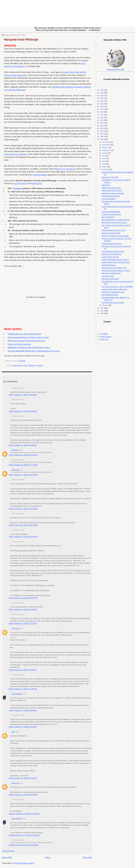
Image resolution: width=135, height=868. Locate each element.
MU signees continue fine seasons (114, 222)
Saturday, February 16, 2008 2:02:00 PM (24, 845)
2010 (102, 134)
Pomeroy (18, 188)
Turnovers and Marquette (111, 212)
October (105, 147)
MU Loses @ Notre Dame (111, 273)
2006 (102, 311)
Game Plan (37, 183)
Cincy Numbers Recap (110, 295)
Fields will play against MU (16, 75)
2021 (102, 104)
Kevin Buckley (17, 694)
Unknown (15, 450)
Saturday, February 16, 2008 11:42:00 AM (24, 814)
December (106, 142)
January (105, 305)
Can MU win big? (108, 276)
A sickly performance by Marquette (114, 289)
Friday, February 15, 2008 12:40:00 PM (23, 598)
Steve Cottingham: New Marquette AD (116, 220)
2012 (102, 128)
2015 (102, 120)
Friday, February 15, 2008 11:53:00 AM (23, 509)
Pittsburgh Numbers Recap (112, 244)
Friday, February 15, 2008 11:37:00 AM (23, 465)
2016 (102, 117)
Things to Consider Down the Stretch (115, 236)
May (104, 161)
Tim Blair (104, 334)
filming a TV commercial (65, 169)
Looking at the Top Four (110, 257)
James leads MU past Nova (112, 190)
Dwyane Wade (40, 175)
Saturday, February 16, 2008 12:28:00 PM (24, 835)
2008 (102, 139)
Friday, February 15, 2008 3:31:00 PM (23, 670)
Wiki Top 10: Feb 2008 (110, 177)
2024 (102, 96)
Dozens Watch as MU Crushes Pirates (116, 262)
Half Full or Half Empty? (110, 279)
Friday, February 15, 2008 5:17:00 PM (23, 689)
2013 (102, 126)
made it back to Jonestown (16, 154)
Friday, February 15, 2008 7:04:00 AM (23, 395)
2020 (102, 106)
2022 (102, 101)
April (104, 164)
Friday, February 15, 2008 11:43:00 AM (23, 475)
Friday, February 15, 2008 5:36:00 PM (23, 710)
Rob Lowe (15, 470)
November (106, 145)
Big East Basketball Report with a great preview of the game (34, 351)
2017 (102, 115)
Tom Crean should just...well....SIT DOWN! (117, 287)
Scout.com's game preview (19, 344)
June (104, 158)
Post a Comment (8, 851)
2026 (102, 90)
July (104, 156)
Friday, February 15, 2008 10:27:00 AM (23, 455)
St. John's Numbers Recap (112, 214)
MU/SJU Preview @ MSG (111, 233)
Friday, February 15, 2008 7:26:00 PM (23, 778)
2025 (102, 93)
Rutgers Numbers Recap (111, 196)
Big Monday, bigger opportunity (113, 193)
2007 (102, 308)
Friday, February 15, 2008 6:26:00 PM (23, 727)
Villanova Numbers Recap (111, 188)
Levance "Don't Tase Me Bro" (74, 72)
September (106, 150)
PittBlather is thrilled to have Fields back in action (29, 347)
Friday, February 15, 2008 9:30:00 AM (23, 445)
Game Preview (18, 365)
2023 (102, 98)
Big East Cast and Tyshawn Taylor (114, 268)
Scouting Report (21, 183)
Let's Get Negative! (109, 199)
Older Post (87, 857)
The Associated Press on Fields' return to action (28, 337)
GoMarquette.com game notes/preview (24, 334)
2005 (102, 313)
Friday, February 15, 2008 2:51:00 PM (23, 623)
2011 (102, 131)
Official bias (106, 185)
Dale (13, 732)
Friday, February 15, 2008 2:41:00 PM (23, 609)
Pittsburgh (32, 365)
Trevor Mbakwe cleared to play (113, 251)
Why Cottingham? (108, 217)
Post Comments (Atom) (24, 863)
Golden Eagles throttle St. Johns (114, 230)
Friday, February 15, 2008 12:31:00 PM (23, 537)
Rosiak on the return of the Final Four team (26, 341)
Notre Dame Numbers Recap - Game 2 (116, 270)
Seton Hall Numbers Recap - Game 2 (115, 259)
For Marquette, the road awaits (113, 302)
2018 (102, 112)
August (105, 153)
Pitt (26, 365)
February (106, 169)
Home (47, 857)
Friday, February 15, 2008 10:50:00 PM (23, 795)
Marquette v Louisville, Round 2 (113, 292)
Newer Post (7, 857)
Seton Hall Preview (109, 265)
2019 (102, 109)
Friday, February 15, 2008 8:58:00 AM (23, 411)
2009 (102, 137)
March (105, 167)
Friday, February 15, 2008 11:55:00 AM (23, 525)
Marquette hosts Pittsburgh (21, 39)
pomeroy (40, 365)
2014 (102, 123)
